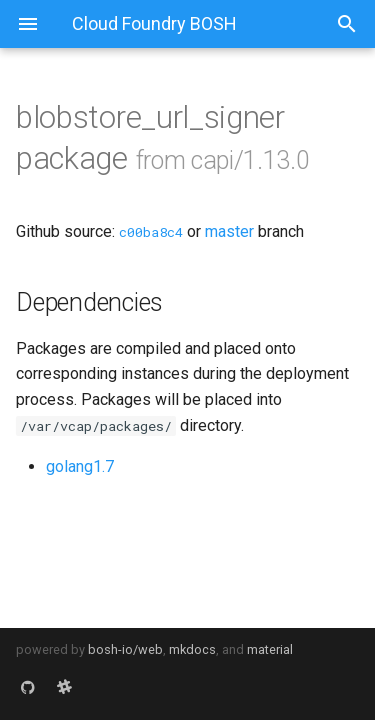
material (270, 649)
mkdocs (192, 649)
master (229, 231)
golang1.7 (80, 466)
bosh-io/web (125, 649)
